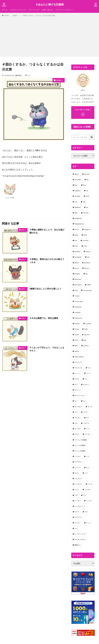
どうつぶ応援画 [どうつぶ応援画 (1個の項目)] (80, 445)
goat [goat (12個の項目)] (76, 213)
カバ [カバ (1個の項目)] (76, 401)
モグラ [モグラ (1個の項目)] (77, 512)
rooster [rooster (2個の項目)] (77, 324)
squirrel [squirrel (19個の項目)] (87, 335)
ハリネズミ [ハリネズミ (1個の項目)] (78, 484)
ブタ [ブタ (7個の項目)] (76, 495)
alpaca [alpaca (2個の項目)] (77, 174)
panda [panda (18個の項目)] (77, 263)
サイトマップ (34, 10)
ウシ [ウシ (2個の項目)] (86, 379)
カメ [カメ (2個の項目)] (85, 401)
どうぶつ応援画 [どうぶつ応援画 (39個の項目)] (80, 451)
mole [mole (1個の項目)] (85, 246)
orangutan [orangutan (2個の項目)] (78, 257)
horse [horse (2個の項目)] (77, 229)
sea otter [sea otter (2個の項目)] (88, 324)
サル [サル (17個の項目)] (76, 423)
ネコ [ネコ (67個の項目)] (88, 468)
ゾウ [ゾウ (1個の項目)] (88, 429)
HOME (6, 15)
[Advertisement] (50, 36)
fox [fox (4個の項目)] (87, 207)
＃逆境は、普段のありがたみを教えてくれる (47, 261)
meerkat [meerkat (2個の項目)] (85, 240)
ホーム (5, 10)
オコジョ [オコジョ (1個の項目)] (78, 390)
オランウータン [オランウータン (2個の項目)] (80, 395)
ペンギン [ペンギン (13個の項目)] (89, 501)
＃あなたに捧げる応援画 (50, 4)
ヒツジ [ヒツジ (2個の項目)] (77, 490)
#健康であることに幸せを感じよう (45, 289)
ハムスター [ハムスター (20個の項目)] (78, 479)
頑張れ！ (16, 15)
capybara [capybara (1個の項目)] (78, 191)
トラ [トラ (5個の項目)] (88, 456)
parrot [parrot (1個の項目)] (77, 268)
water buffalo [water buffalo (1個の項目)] (79, 357)
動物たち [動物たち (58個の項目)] (78, 545)
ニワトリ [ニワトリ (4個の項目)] (78, 468)
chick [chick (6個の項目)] (87, 196)
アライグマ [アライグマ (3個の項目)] (78, 362)
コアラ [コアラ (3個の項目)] (85, 412)
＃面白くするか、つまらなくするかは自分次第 (39, 15)
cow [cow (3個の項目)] (76, 202)
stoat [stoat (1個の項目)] (76, 340)
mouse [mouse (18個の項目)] (88, 251)
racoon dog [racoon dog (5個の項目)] (78, 301)
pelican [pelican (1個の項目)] (87, 268)
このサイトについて (18, 10)
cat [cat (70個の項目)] (87, 191)
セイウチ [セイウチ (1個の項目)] (78, 429)
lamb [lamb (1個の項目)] (85, 235)
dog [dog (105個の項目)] (84, 202)
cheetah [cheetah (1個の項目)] (77, 196)
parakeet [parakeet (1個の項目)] (87, 263)
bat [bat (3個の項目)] (87, 180)
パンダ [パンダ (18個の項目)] (90, 484)
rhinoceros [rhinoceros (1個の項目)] (78, 318)
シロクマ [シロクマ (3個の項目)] (86, 423)
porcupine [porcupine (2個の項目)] (78, 285)
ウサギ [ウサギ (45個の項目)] (77, 379)
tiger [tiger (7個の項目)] (76, 346)
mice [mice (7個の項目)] (76, 246)
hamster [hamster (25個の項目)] (86, 213)
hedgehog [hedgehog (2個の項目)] (78, 218)
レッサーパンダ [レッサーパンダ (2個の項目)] (80, 534)
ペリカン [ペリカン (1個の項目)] (78, 501)
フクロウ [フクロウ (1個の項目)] (88, 490)
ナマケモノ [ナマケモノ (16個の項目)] (78, 462)
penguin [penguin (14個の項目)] (77, 274)
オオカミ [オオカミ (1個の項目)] (86, 384)
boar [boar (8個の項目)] (85, 185)
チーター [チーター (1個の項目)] (88, 434)
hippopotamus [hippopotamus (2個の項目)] (79, 224)
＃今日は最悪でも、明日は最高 (44, 318)
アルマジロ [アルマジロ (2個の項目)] (78, 368)
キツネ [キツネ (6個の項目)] (90, 407)
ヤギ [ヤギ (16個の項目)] (86, 512)
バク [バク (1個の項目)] (86, 473)
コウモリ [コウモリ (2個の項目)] (78, 418)
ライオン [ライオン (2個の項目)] (78, 523)
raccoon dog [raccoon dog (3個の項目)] (87, 290)
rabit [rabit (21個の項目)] (76, 290)
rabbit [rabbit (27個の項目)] (89, 285)
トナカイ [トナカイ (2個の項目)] (78, 456)
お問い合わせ (47, 10)
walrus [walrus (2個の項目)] (77, 351)
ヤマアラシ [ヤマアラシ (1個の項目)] (78, 517)
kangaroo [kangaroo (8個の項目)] (87, 229)
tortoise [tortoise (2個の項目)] (86, 346)
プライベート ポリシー (64, 10)
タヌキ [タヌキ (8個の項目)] (77, 434)
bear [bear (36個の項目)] (76, 185)
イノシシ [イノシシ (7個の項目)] (78, 373)
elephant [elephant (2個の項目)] (78, 207)
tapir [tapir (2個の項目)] (85, 340)
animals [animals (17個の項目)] (87, 174)
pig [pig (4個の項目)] (86, 274)
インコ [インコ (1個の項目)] (88, 373)
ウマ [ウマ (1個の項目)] (76, 384)
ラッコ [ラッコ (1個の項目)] (88, 523)
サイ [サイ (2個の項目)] (88, 418)
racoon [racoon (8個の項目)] (77, 296)
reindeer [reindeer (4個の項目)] (78, 312)
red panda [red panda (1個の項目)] (78, 307)
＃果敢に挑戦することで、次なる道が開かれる (47, 231)
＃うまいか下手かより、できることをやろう (47, 349)
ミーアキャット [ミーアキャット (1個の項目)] (80, 506)
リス (29, 75)
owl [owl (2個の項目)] (88, 257)
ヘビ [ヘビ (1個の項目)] (85, 495)
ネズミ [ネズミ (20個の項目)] (77, 473)
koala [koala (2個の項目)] (76, 235)
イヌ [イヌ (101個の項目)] (89, 368)
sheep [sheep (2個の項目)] (77, 329)
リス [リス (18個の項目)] (76, 528)
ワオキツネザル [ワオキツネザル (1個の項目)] (80, 539)
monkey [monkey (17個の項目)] (77, 251)
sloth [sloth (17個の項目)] (86, 329)
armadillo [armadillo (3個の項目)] (78, 180)
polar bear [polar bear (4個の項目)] (78, 279)
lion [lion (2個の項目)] (76, 240)
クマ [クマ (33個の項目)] (76, 412)
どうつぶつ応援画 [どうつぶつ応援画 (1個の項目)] (81, 440)
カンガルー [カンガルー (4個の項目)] (78, 407)
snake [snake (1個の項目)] (77, 335)
